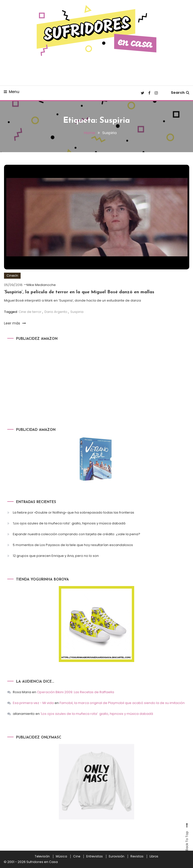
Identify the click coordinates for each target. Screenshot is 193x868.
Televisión (42, 856)
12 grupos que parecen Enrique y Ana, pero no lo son (56, 556)
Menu (12, 92)
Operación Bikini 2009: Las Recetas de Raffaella (76, 692)
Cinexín (12, 276)
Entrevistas (94, 856)
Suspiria (77, 312)
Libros (154, 856)
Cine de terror (30, 312)
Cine (77, 856)
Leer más (15, 323)
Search (180, 93)
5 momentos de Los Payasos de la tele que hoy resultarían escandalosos (73, 545)
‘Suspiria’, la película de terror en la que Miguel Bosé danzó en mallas (79, 292)
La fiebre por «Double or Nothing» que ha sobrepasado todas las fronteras (74, 512)
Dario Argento (56, 312)
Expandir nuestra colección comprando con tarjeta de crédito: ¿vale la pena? (77, 534)
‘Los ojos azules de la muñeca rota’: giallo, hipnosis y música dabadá (69, 523)
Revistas (137, 856)
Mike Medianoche (41, 285)
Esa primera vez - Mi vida (33, 703)
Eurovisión (117, 856)
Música (61, 856)
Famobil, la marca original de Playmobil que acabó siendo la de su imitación (122, 703)
